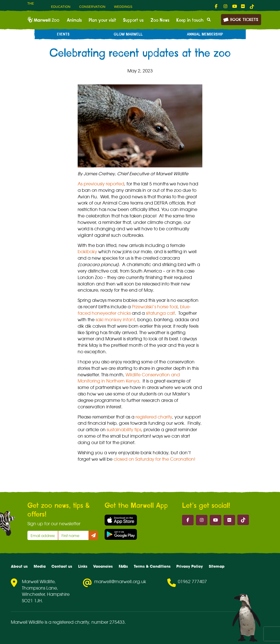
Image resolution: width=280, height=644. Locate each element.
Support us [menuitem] (133, 20)
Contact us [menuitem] (62, 566)
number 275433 (108, 622)
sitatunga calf (160, 313)
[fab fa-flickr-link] (243, 6)
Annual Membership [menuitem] (205, 34)
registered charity (154, 417)
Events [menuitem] (63, 34)
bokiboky (87, 252)
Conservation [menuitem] (92, 7)
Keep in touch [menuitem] (190, 20)
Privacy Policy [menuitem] (190, 566)
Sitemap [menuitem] (217, 566)
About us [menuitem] (19, 566)
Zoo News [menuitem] (160, 20)
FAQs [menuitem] (123, 566)
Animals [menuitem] (74, 20)
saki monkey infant (115, 320)
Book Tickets (241, 19)
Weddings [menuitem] (123, 7)
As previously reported (101, 184)
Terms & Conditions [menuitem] (152, 566)
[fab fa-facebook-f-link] (217, 6)
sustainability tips (124, 430)
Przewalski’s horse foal (155, 307)
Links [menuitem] (83, 566)
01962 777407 (192, 582)
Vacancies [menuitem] (103, 566)
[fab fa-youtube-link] (234, 6)
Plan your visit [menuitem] (102, 20)
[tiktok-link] (252, 6)
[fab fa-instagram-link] (226, 6)
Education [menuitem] (61, 7)
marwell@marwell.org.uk (120, 582)
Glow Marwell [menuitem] (128, 34)
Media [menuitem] (40, 566)
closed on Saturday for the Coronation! (155, 459)
